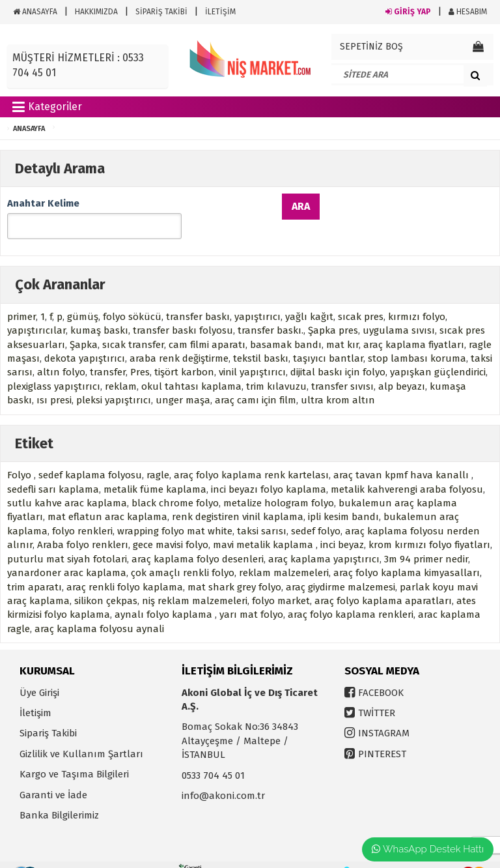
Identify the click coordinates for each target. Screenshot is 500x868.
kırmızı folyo (417, 298)
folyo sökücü (132, 298)
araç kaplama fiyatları (414, 326)
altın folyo (61, 353)
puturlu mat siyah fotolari (67, 540)
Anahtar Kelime (43, 203)
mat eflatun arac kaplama (107, 498)
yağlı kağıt (309, 298)
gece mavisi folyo (171, 526)
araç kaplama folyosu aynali (99, 610)
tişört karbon (184, 353)
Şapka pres (333, 311)
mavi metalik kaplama (264, 526)
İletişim (35, 694)
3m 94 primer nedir (426, 540)
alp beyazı (402, 368)
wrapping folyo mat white (175, 512)
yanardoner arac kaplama (67, 554)
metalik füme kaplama (155, 470)
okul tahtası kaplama (191, 368)
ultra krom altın (338, 381)
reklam (121, 368)
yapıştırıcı (257, 298)
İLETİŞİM (220, 12)
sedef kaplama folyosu (90, 456)
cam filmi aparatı (207, 326)
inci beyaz (342, 526)
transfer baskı (198, 298)
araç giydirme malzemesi (340, 568)
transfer (108, 353)
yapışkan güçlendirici (438, 353)
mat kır (342, 326)
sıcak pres (361, 298)
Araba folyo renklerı (83, 526)
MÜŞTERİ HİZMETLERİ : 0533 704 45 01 (78, 65)
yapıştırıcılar (36, 311)
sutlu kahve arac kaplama (67, 484)
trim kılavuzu (276, 368)
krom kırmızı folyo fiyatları (429, 526)
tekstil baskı (261, 340)
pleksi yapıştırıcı (114, 381)
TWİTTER (377, 694)
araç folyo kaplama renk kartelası (251, 456)
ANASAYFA (35, 12)
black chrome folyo (175, 484)
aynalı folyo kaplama (165, 596)
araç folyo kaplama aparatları (383, 582)
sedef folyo (316, 512)
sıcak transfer (133, 326)
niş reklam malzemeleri (195, 582)
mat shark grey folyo (234, 568)
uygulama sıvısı (399, 311)
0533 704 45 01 (213, 757)
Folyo (21, 456)
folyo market (281, 582)
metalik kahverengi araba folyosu (407, 470)
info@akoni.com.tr (223, 777)
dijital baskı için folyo (338, 353)
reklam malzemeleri (284, 554)
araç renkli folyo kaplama (125, 568)
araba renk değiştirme (179, 340)
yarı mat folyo (251, 596)
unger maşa (183, 381)
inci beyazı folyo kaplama (269, 470)
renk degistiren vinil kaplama (238, 498)
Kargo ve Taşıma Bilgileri (74, 755)
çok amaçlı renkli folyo (183, 554)
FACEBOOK (381, 673)
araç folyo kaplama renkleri (351, 596)
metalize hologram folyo (279, 484)
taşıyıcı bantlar (328, 340)
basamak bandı (286, 326)
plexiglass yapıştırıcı (54, 368)
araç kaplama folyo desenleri (198, 540)
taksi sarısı (262, 512)
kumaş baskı (99, 311)
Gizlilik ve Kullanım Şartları (81, 735)
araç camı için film (256, 381)
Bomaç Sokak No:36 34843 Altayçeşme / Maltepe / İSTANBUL (240, 722)
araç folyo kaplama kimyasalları (407, 554)
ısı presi (54, 381)
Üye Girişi (39, 673)
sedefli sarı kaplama (53, 470)
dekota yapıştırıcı (85, 340)
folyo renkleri (82, 512)
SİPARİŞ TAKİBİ (161, 12)
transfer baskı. (271, 311)
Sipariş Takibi (48, 714)
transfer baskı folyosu (183, 311)
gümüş (83, 298)
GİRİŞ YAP (408, 12)
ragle (158, 456)
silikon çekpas (106, 582)
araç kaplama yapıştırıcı (324, 540)
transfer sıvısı (342, 368)
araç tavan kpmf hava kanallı (402, 456)
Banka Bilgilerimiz (59, 796)
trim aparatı (35, 568)
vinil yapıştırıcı (252, 353)
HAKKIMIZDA (96, 12)
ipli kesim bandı (343, 498)
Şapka (84, 326)
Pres (140, 353)
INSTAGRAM (384, 714)
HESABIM (468, 12)
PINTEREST (382, 735)
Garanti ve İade (53, 776)
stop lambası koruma (417, 340)
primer (21, 298)
